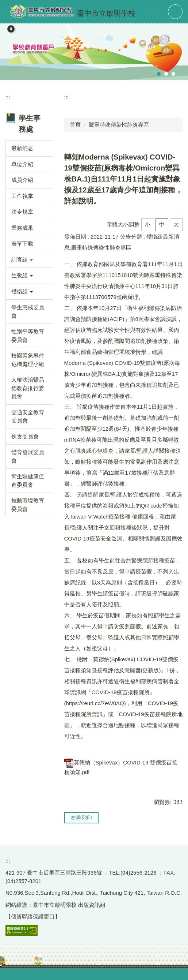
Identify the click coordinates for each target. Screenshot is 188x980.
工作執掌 (22, 196)
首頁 (75, 125)
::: (8, 97)
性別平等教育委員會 (28, 336)
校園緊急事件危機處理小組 (28, 360)
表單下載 (22, 244)
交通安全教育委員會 (28, 416)
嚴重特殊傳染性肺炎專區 (119, 125)
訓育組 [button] (22, 260)
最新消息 (22, 148)
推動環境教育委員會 (28, 505)
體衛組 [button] (22, 291)
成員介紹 (22, 180)
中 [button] (162, 225)
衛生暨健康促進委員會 (28, 480)
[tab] (159, 74)
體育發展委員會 (28, 456)
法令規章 (22, 212)
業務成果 (22, 228)
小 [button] (148, 225)
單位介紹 (22, 164)
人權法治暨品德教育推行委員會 (28, 388)
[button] (11, 29)
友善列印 (81, 818)
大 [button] (176, 225)
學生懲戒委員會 (28, 311)
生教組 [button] (22, 275)
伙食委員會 (25, 436)
